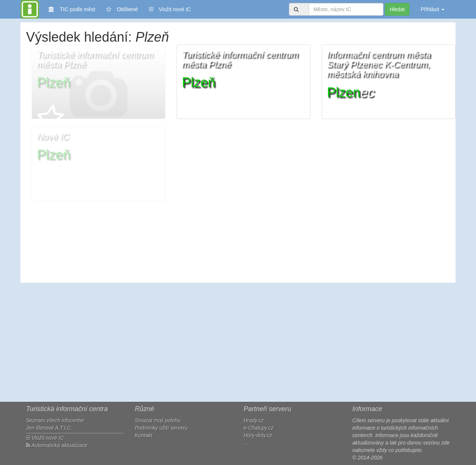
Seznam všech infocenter (55, 420)
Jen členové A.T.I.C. (49, 428)
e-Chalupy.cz (259, 428)
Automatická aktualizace (57, 445)
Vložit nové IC (170, 9)
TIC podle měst (72, 9)
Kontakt (144, 435)
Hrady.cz (254, 420)
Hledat (397, 9)
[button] (99, 82)
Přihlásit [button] (432, 9)
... (246, 443)
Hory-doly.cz (258, 435)
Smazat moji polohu (158, 420)
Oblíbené (122, 9)
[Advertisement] (238, 342)
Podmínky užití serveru (161, 428)
